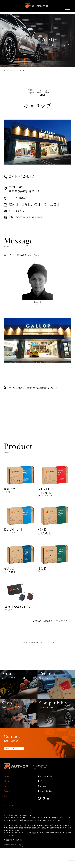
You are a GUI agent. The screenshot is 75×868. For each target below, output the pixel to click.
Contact (8, 821)
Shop (7, 816)
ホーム (6, 70)
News (7, 806)
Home (7, 797)
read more (12, 769)
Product (8, 811)
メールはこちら (19, 211)
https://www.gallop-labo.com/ (30, 217)
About (7, 801)
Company (44, 806)
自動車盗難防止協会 (12, 860)
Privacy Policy (47, 811)
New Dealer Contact (16, 826)
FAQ (41, 801)
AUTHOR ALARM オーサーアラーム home (36, 7)
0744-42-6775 (27, 176)
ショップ (13, 70)
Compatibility (47, 797)
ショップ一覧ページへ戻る (31, 646)
